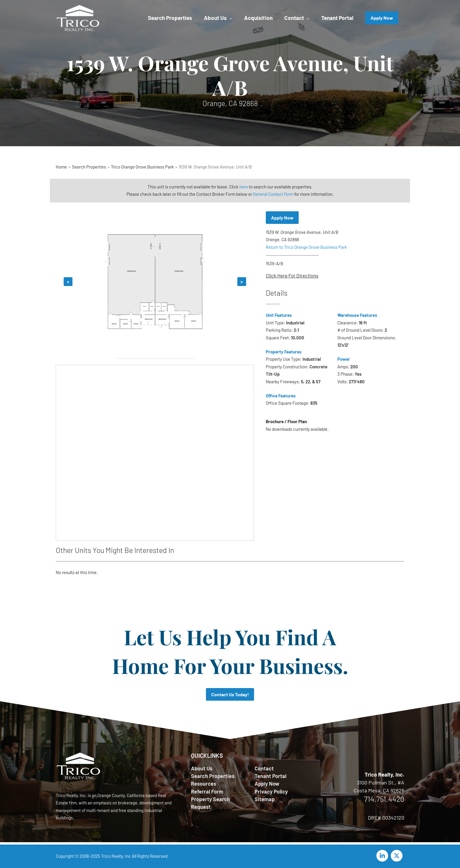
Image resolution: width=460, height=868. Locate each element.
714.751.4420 (384, 799)
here (244, 187)
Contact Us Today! (230, 694)
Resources (204, 784)
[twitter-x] (398, 856)
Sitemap (265, 799)
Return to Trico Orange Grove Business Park (307, 247)
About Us (202, 768)
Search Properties (213, 776)
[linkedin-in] (383, 856)
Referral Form (207, 792)
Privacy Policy (271, 792)
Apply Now (282, 218)
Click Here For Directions (292, 275)
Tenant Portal (270, 776)
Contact (264, 768)
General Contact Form (273, 194)
